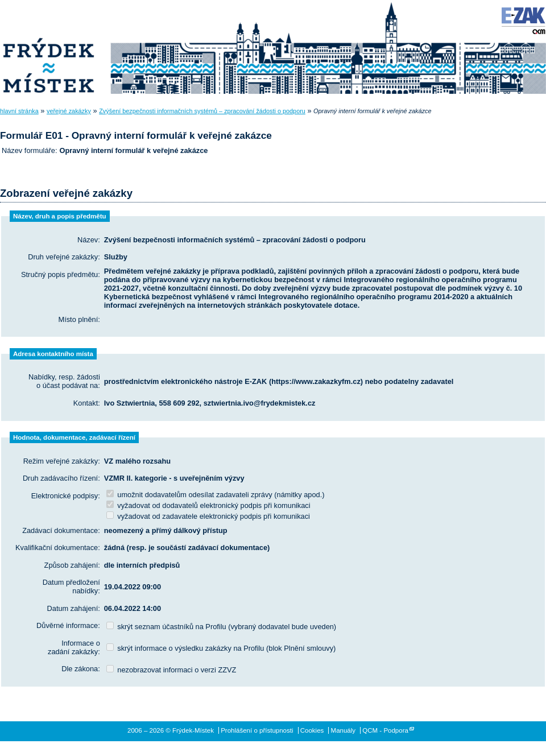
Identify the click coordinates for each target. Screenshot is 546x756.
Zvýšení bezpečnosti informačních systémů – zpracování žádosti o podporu (202, 111)
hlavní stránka (19, 111)
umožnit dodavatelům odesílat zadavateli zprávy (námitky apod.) (216, 495)
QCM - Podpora (385, 730)
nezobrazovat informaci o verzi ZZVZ (171, 670)
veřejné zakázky (69, 111)
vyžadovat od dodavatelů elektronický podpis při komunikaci (208, 505)
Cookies (312, 730)
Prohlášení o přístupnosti (257, 730)
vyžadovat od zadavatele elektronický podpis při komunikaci (208, 516)
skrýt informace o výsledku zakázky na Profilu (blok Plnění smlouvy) (221, 648)
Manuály (344, 730)
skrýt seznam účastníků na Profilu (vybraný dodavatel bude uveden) (221, 627)
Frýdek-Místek (48, 48)
